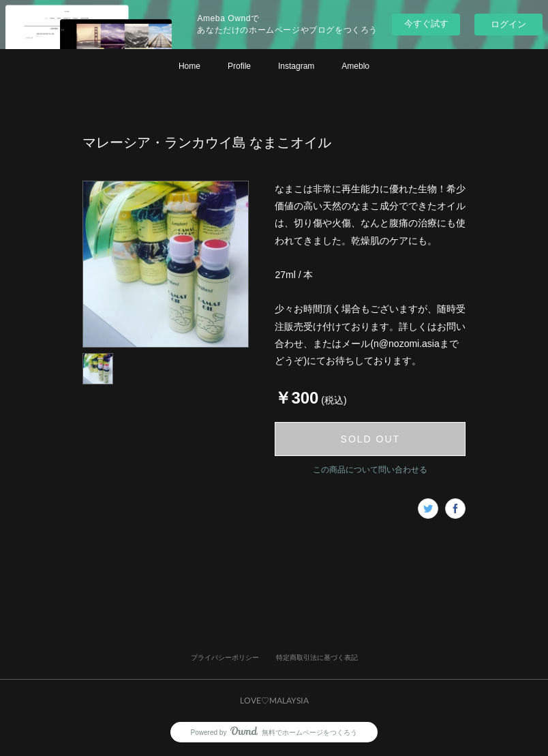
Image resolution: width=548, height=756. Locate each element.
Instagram (296, 66)
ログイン (508, 24)
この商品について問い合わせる (370, 470)
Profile (239, 66)
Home (189, 66)
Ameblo (355, 66)
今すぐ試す (426, 24)
